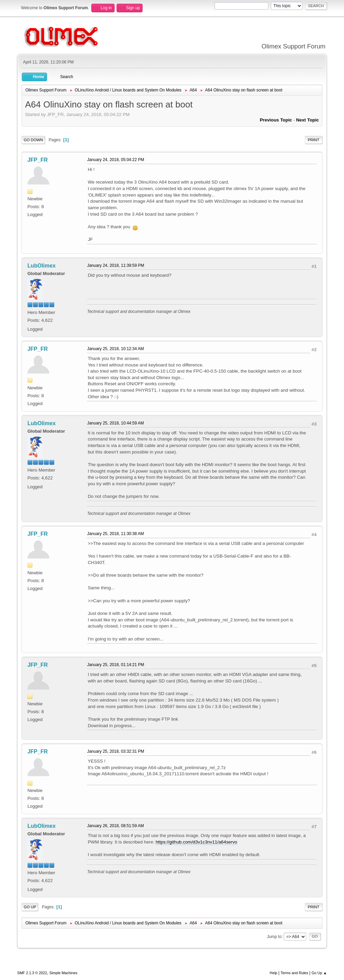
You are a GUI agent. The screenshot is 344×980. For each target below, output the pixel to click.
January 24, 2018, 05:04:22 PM (115, 160)
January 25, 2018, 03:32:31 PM (115, 751)
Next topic (307, 120)
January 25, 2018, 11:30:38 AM (115, 534)
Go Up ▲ (319, 973)
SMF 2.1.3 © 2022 (32, 973)
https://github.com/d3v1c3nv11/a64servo (196, 842)
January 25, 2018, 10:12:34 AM (115, 349)
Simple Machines (63, 973)
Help (273, 973)
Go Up (30, 907)
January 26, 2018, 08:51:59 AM (115, 826)
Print (314, 140)
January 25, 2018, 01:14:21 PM (115, 665)
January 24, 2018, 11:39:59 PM (115, 265)
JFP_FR (38, 160)
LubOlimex (41, 266)
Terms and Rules (294, 973)
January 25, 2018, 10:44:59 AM (115, 423)
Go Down (33, 140)
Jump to (274, 936)
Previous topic (276, 120)
